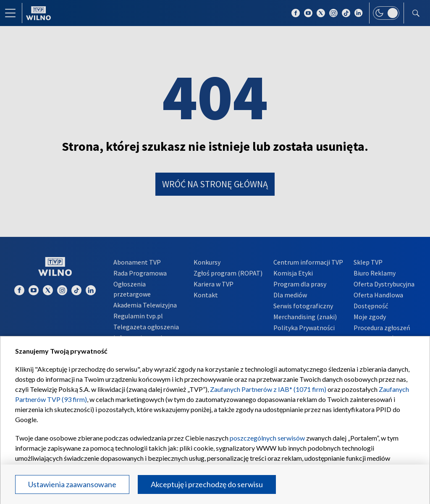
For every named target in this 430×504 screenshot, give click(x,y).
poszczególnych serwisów (267, 438)
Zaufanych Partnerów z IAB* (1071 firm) (268, 389)
